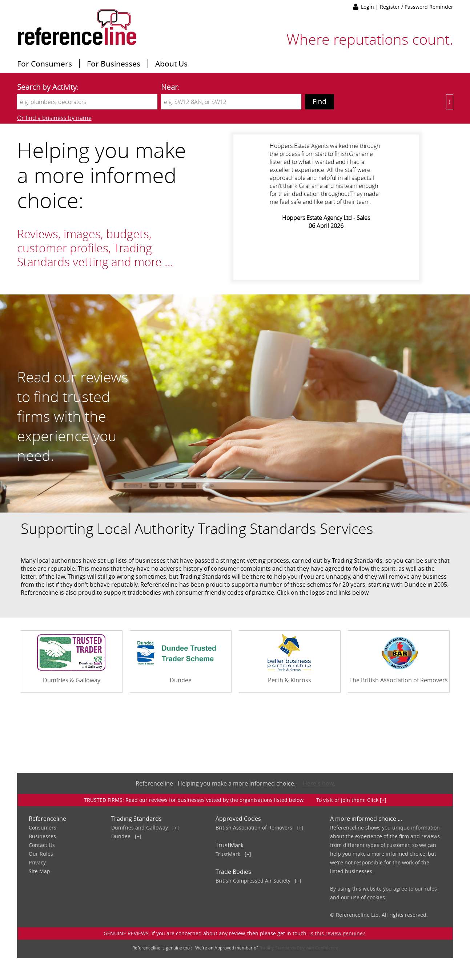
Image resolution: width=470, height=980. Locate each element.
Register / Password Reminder (417, 7)
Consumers (43, 828)
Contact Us (42, 845)
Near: (170, 87)
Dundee (121, 836)
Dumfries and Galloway (140, 828)
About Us (171, 64)
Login (368, 7)
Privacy (37, 862)
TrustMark (228, 854)
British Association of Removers (254, 828)
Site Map (39, 871)
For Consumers (45, 64)
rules (431, 889)
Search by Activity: (48, 87)
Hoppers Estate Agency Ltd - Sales (326, 218)
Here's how (318, 783)
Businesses (42, 836)
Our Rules (41, 854)
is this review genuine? (337, 933)
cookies (376, 897)
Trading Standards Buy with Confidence (298, 948)
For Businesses (114, 64)
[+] (176, 828)
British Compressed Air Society (253, 881)
